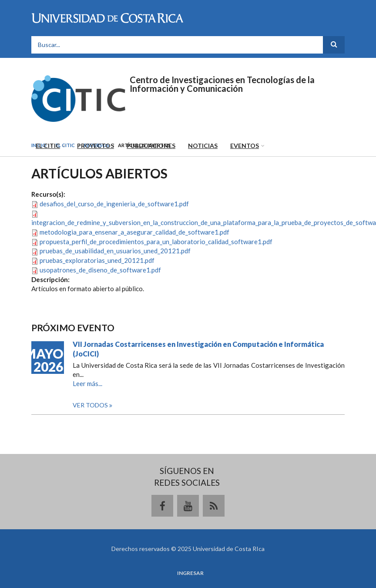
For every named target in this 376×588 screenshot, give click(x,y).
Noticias (203, 146)
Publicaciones (151, 146)
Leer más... (87, 383)
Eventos (245, 146)
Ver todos (91, 405)
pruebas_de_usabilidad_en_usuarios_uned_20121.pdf (115, 251)
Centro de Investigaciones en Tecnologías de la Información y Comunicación (222, 84)
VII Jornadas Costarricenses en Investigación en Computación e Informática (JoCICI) (198, 349)
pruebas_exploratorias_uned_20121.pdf (97, 260)
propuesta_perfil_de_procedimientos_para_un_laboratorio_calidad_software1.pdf (156, 242)
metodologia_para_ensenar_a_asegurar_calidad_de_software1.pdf (134, 232)
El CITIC (48, 146)
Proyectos (96, 146)
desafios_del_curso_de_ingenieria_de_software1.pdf (114, 204)
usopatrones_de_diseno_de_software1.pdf (100, 270)
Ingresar (190, 573)
